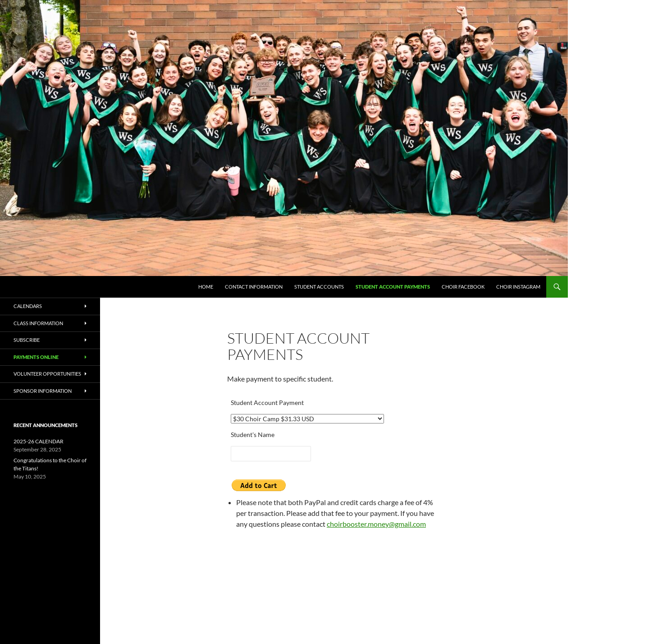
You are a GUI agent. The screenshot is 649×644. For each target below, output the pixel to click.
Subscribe (27, 340)
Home (206, 287)
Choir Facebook (463, 287)
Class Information (38, 323)
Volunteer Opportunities (47, 374)
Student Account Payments (393, 287)
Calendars (28, 306)
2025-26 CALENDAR (39, 441)
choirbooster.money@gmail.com (376, 524)
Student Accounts (319, 287)
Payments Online (36, 357)
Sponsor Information (43, 391)
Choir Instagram (518, 287)
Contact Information (254, 287)
